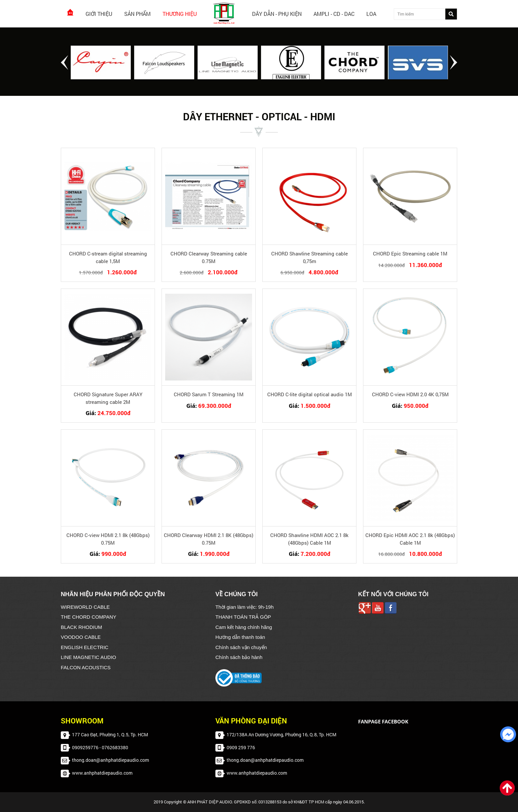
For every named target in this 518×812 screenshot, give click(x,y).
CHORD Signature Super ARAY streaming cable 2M (108, 398)
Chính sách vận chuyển (241, 647)
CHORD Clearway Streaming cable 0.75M (209, 257)
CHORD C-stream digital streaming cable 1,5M (108, 257)
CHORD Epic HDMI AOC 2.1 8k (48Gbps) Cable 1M (410, 539)
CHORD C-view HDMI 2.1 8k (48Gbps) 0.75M (108, 539)
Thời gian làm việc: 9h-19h (244, 607)
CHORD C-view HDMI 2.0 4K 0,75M (410, 394)
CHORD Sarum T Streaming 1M (209, 394)
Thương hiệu (180, 14)
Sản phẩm (137, 14)
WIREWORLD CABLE (85, 607)
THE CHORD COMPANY (89, 617)
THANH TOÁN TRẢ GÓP (243, 617)
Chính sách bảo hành (239, 657)
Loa (371, 14)
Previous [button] (64, 62)
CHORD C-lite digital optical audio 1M (310, 394)
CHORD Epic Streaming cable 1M (410, 253)
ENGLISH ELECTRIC (85, 647)
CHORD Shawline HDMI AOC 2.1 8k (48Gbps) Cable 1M (309, 539)
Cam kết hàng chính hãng (244, 627)
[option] (101, 63)
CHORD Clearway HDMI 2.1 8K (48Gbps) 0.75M (209, 539)
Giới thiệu (99, 14)
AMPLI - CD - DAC (334, 14)
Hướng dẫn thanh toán (240, 637)
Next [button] (454, 62)
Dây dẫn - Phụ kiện (277, 14)
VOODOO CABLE (81, 637)
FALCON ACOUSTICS (86, 667)
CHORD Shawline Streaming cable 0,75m (310, 257)
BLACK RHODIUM (81, 627)
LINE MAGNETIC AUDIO (89, 657)
